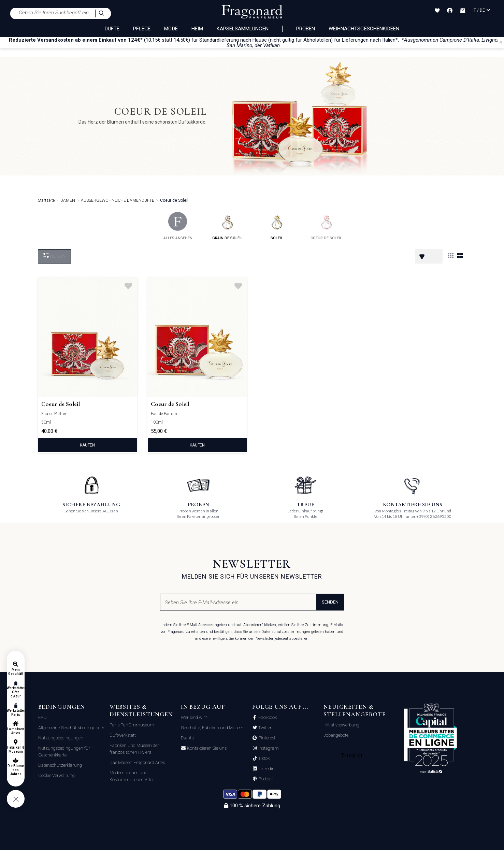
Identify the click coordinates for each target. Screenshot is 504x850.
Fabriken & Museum (16, 749)
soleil (277, 226)
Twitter (264, 728)
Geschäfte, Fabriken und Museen (213, 728)
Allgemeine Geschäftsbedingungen (72, 728)
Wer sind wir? (194, 717)
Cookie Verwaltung (56, 775)
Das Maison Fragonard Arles (137, 762)
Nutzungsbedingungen (61, 738)
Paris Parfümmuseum (132, 725)
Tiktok (263, 759)
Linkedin (266, 769)
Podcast (265, 779)
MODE (171, 29)
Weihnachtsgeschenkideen (364, 29)
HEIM (197, 29)
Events (187, 738)
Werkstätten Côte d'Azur (16, 692)
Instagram (268, 748)
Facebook (267, 718)
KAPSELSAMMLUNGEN (243, 29)
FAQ (42, 717)
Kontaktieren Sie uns (206, 748)
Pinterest (266, 738)
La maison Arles (16, 731)
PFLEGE (142, 29)
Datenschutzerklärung (60, 765)
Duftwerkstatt (123, 735)
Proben (306, 29)
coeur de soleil (326, 226)
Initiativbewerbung (341, 725)
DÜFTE (112, 29)
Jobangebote (336, 735)
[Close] (501, 42)
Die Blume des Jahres (16, 770)
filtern (54, 256)
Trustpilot (352, 755)
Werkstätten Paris (16, 713)
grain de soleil (227, 226)
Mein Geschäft (16, 672)
